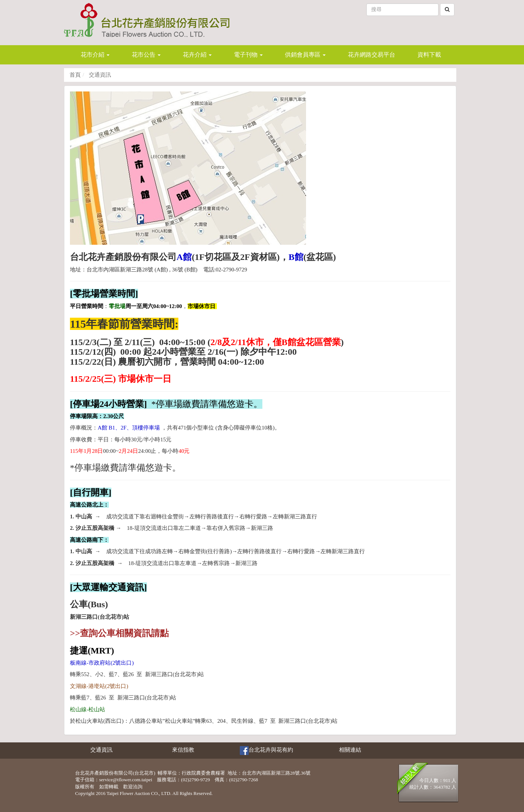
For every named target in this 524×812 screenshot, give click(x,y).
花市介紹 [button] (95, 55)
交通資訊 (101, 750)
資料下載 (429, 55)
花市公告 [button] (146, 55)
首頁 (75, 75)
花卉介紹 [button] (197, 55)
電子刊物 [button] (248, 55)
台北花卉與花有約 (266, 751)
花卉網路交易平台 (372, 55)
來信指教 (183, 750)
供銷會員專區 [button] (305, 55)
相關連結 (350, 750)
